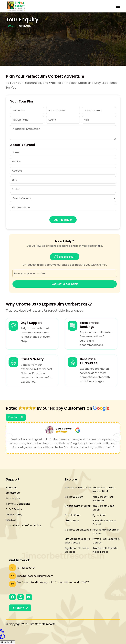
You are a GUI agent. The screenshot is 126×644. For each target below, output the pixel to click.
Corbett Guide (74, 497)
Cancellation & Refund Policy (23, 525)
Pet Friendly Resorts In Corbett (106, 532)
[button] (117, 438)
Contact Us (13, 493)
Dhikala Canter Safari (78, 506)
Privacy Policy (14, 515)
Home (9, 26)
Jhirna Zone (72, 520)
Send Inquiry (7, 642)
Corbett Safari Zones (78, 530)
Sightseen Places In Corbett (77, 550)
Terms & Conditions (18, 504)
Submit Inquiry (63, 220)
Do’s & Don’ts (14, 509)
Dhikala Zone (73, 515)
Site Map (11, 520)
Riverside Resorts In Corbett (104, 522)
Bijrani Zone (99, 515)
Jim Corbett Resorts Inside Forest (105, 550)
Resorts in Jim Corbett (79, 487)
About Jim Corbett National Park (104, 489)
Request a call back (65, 284)
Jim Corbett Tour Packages (103, 499)
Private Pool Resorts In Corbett (106, 541)
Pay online (20, 608)
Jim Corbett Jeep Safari (103, 508)
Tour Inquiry (13, 498)
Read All (16, 417)
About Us (11, 487)
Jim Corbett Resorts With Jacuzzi (77, 541)
